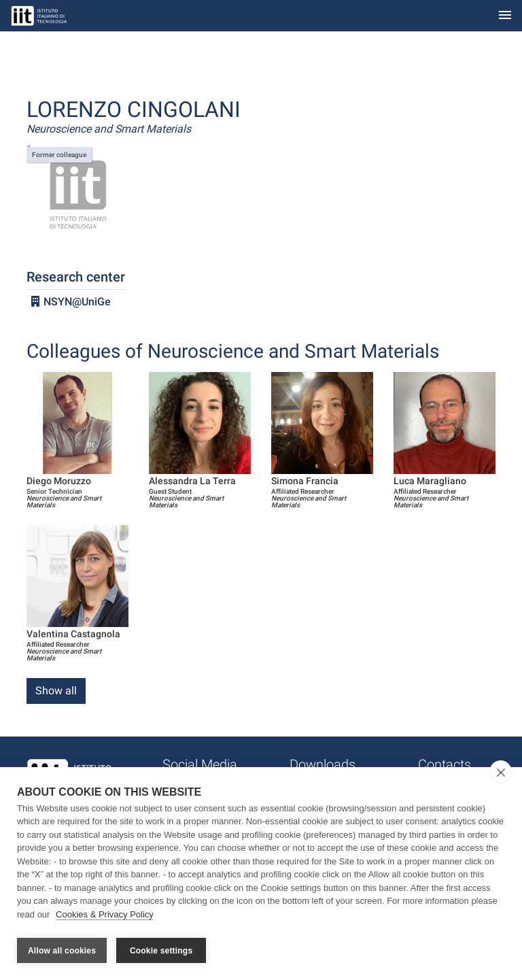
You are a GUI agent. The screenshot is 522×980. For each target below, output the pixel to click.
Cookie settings (161, 951)
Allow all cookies (62, 951)
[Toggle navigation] (505, 16)
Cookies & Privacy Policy (105, 918)
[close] (501, 775)
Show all (56, 691)
